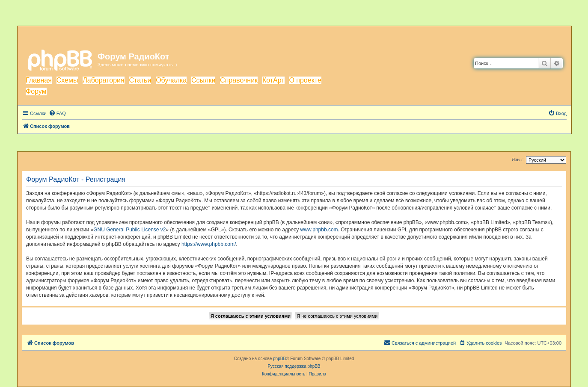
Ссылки (203, 80)
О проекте (305, 80)
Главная (39, 80)
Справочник (239, 80)
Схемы (67, 80)
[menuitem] (57, 113)
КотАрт (273, 80)
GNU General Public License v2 (129, 230)
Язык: (518, 160)
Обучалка (171, 80)
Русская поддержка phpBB (294, 366)
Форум (36, 91)
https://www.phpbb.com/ (209, 244)
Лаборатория (103, 80)
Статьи (140, 80)
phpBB (279, 359)
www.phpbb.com (319, 230)
